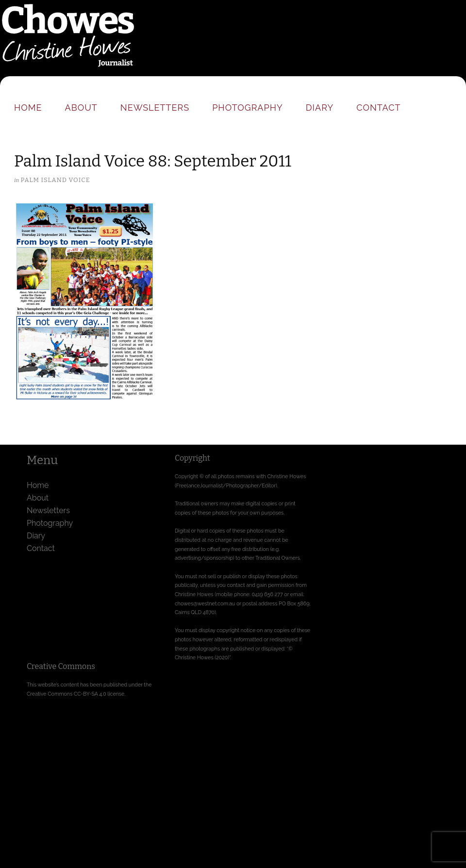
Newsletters (155, 108)
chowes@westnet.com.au (205, 603)
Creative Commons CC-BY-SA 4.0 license (75, 694)
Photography (248, 108)
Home (28, 108)
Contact (378, 108)
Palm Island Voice (55, 180)
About (81, 108)
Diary (320, 108)
